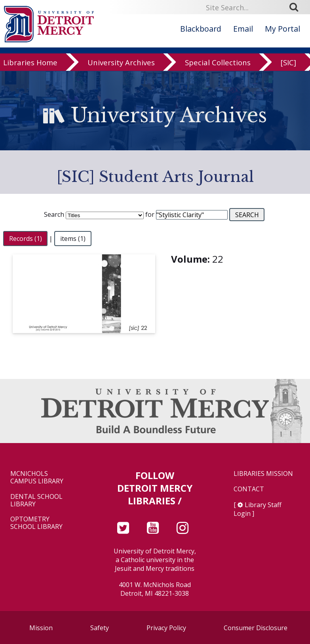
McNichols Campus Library (37, 477)
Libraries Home (30, 63)
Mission (41, 628)
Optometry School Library (36, 523)
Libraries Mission (263, 474)
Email (243, 29)
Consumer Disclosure (256, 628)
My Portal (282, 29)
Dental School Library (36, 500)
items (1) (73, 239)
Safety (100, 628)
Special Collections (218, 63)
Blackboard (201, 29)
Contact (249, 489)
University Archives (121, 63)
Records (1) (26, 239)
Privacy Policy (166, 628)
